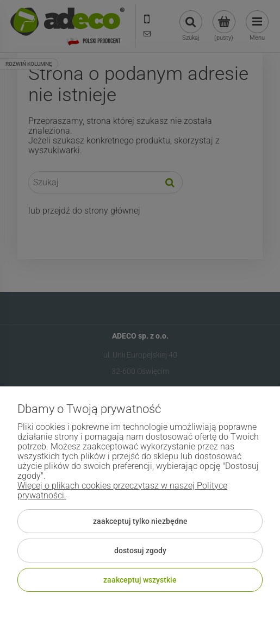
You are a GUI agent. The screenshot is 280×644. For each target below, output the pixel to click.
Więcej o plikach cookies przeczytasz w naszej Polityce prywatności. (122, 490)
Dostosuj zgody (140, 551)
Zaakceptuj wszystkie (140, 580)
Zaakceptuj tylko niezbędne (140, 521)
